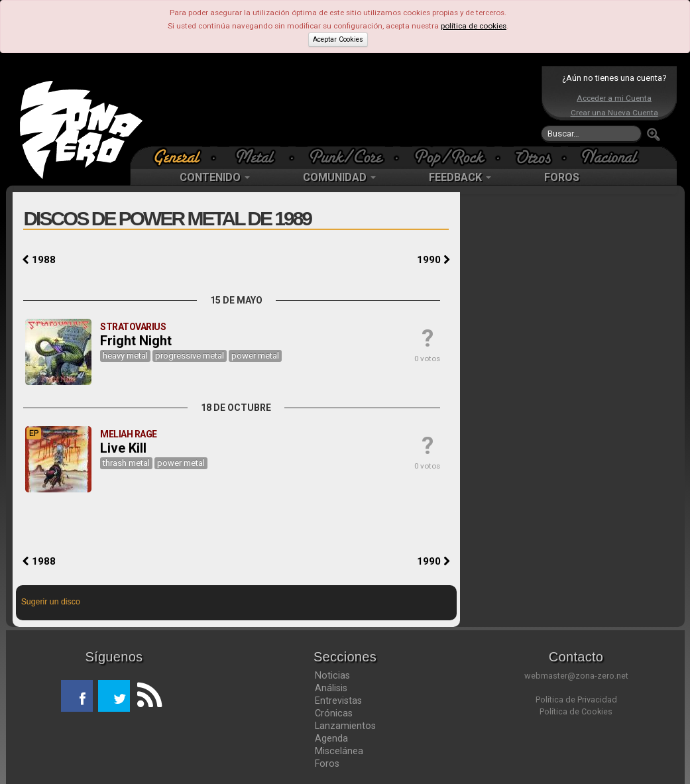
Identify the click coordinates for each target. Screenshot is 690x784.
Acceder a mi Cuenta (614, 98)
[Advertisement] (342, 106)
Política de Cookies (576, 711)
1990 (433, 260)
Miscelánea (339, 751)
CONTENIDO (215, 177)
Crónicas (334, 713)
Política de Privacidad (576, 700)
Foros (327, 763)
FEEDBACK (460, 177)
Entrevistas (338, 700)
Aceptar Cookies (338, 39)
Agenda (331, 738)
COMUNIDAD (339, 177)
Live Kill (123, 448)
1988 (39, 260)
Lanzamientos (345, 726)
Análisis (331, 688)
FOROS (562, 177)
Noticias (332, 675)
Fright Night (136, 341)
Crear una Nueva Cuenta (614, 113)
